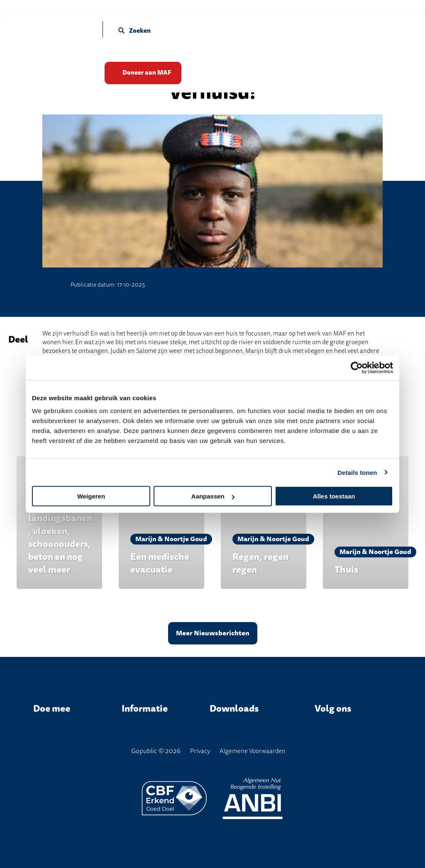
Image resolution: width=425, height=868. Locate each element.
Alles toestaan (334, 496)
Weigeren (91, 496)
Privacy (200, 751)
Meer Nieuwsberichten (213, 633)
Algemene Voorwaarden (253, 751)
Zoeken (134, 31)
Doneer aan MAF (150, 70)
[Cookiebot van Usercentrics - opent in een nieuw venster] (357, 367)
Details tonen (357, 472)
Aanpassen (213, 496)
